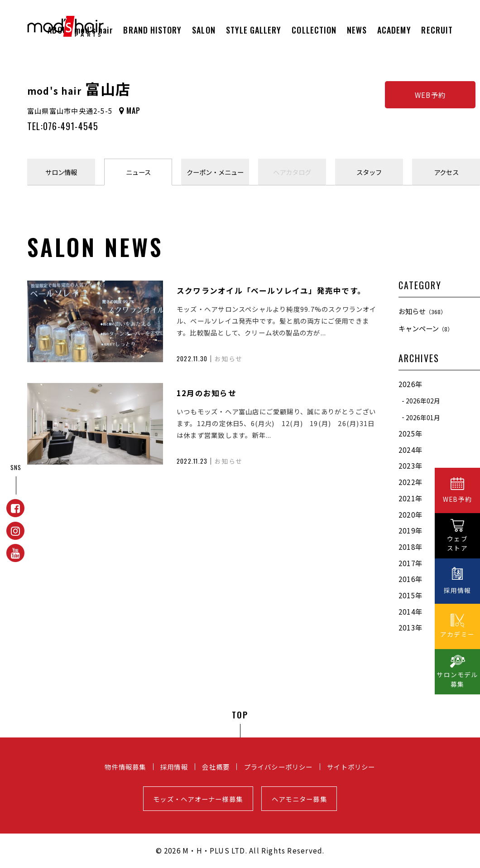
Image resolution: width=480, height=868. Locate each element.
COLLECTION (314, 30)
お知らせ (422, 311)
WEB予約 (430, 95)
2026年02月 (423, 401)
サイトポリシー (351, 767)
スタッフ (369, 172)
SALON (204, 30)
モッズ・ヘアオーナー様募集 (198, 799)
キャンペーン (426, 328)
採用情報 (174, 767)
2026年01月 (423, 417)
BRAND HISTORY (152, 30)
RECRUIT (437, 30)
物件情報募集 (125, 767)
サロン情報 (61, 172)
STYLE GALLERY (254, 30)
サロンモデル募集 (457, 679)
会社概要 (216, 767)
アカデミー (457, 634)
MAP (134, 111)
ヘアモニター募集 (299, 799)
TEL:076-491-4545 (63, 126)
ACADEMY (394, 30)
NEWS (357, 30)
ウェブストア (457, 543)
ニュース (138, 172)
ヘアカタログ (292, 172)
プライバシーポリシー (278, 767)
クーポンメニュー (215, 172)
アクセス (446, 172)
